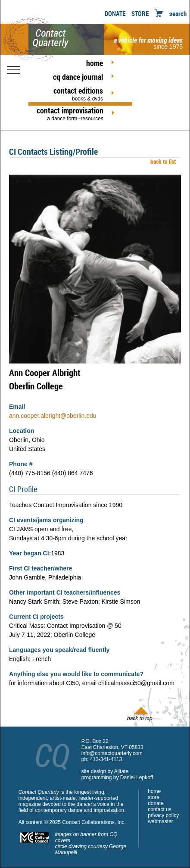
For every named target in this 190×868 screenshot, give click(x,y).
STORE (140, 13)
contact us (160, 809)
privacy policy (163, 815)
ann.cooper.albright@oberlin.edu (53, 416)
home (95, 63)
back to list (162, 161)
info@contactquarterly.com (112, 753)
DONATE (115, 13)
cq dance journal (78, 77)
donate (156, 803)
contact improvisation (70, 113)
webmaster (160, 821)
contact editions (70, 94)
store (154, 797)
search (178, 13)
